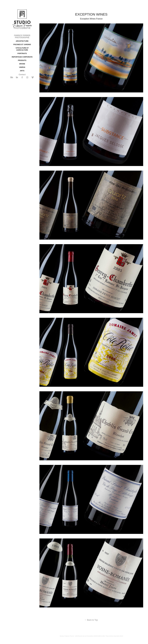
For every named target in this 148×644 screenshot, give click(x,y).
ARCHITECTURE (22, 41)
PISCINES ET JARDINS (22, 44)
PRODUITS (22, 60)
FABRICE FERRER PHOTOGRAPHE (22, 36)
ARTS (22, 71)
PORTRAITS (22, 53)
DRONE (22, 64)
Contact (22, 75)
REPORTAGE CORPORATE (22, 57)
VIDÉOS (22, 67)
